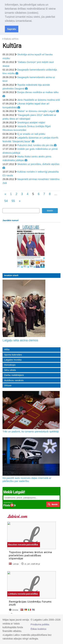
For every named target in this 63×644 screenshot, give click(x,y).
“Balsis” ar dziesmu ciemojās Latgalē (36, 111)
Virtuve (8, 385)
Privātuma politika (40, 624)
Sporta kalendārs (13, 355)
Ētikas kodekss (38, 629)
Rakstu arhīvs (11, 39)
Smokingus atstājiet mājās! (31, 122)
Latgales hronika (13, 360)
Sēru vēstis (10, 370)
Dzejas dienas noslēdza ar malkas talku (38, 92)
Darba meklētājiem (14, 375)
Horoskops (10, 365)
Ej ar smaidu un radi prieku (31, 134)
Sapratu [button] (12, 29)
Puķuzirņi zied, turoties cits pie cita (35, 145)
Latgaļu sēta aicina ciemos (20, 340)
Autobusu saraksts (14, 380)
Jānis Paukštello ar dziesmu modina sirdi (39, 100)
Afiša (7, 349)
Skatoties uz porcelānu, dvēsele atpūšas (38, 164)
